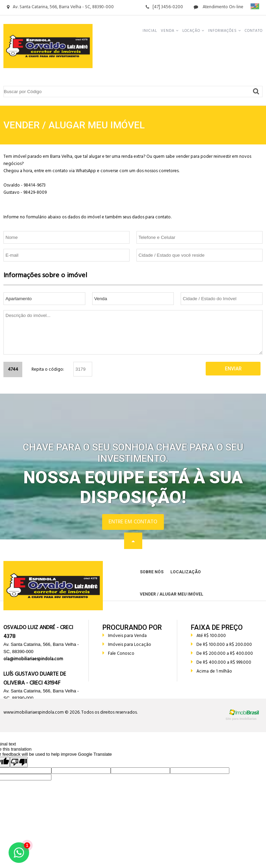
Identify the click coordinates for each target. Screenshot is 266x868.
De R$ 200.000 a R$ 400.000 (222, 654)
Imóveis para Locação (127, 645)
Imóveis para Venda (125, 636)
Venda (170, 31)
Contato (254, 31)
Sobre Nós (152, 572)
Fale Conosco (118, 654)
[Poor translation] (19, 762)
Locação (193, 31)
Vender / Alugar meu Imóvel (172, 594)
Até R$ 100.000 (208, 636)
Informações (225, 31)
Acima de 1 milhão (211, 671)
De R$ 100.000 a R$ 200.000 (221, 645)
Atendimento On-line (219, 7)
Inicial (150, 31)
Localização (186, 572)
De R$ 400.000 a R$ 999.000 (221, 662)
